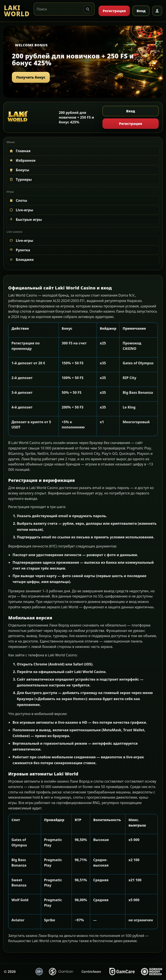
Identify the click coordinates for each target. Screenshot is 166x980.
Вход (141, 11)
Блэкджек (21, 260)
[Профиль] (157, 11)
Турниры (20, 179)
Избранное (22, 160)
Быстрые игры (25, 220)
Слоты (18, 200)
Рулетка (19, 250)
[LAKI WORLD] (17, 11)
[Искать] (88, 9)
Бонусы (19, 170)
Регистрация (114, 11)
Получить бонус (31, 77)
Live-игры (21, 210)
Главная (20, 151)
